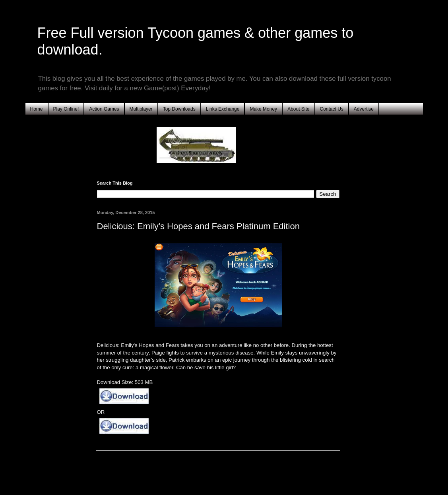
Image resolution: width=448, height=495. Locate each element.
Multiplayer (141, 109)
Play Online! (66, 109)
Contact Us (332, 109)
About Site (298, 109)
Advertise (364, 109)
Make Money (263, 109)
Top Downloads (179, 109)
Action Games (104, 109)
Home (37, 109)
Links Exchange (223, 109)
